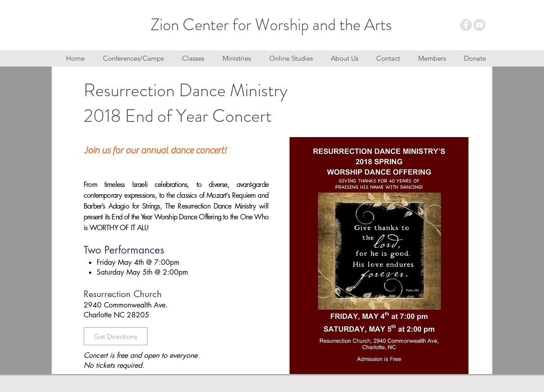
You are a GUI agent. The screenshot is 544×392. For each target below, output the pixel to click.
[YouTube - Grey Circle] (479, 25)
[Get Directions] (116, 336)
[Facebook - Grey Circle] (466, 25)
